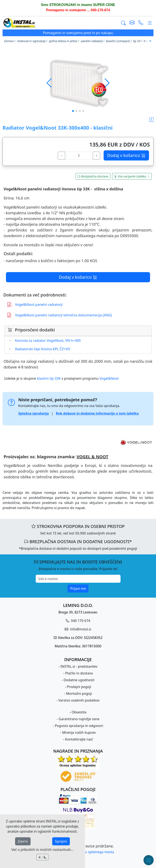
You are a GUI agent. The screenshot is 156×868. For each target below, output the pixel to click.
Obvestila (79, 712)
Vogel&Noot (109, 378)
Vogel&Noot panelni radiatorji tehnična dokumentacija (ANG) (59, 315)
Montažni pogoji (79, 694)
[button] (107, 83)
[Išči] (123, 23)
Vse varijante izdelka (132, 176)
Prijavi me (78, 588)
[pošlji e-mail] (132, 23)
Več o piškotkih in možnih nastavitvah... (42, 850)
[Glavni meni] (150, 23)
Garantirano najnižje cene (79, 719)
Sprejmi (61, 841)
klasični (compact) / (119, 41)
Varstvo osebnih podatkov (79, 700)
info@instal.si (80, 629)
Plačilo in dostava (79, 673)
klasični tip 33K (49, 378)
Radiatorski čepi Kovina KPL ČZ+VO (43, 349)
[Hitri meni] (149, 860)
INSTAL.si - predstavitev (79, 666)
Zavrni (23, 841)
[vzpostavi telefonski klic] (141, 23)
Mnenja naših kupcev (79, 732)
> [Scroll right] (150, 41)
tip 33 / (138, 41)
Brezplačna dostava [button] (93, 176)
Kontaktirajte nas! (79, 739)
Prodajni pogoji (79, 687)
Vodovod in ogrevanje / (32, 41)
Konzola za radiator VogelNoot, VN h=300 (48, 341)
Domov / (10, 41)
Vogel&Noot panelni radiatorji (35, 305)
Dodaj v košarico (126, 155)
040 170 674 (80, 621)
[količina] (79, 156)
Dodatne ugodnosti (79, 680)
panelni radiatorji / (93, 41)
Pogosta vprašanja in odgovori (79, 726)
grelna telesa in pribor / (64, 41)
